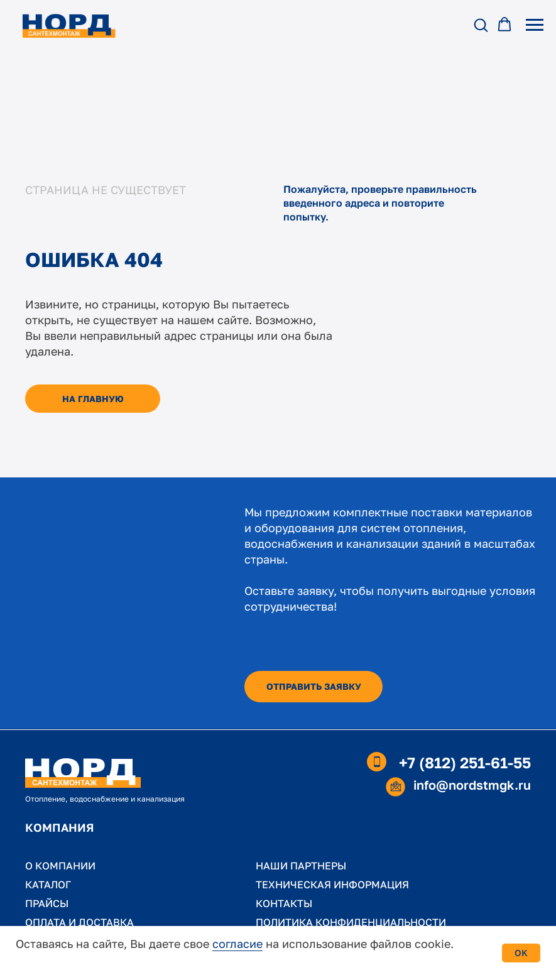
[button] (481, 24)
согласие (237, 944)
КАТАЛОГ (48, 885)
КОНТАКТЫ (284, 903)
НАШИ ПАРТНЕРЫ (301, 866)
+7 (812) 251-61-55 (465, 762)
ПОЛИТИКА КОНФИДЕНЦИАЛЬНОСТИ (351, 922)
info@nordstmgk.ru (472, 785)
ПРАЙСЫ (47, 903)
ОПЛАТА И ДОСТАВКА (79, 922)
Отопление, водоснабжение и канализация (105, 799)
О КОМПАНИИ (60, 866)
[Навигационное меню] (535, 25)
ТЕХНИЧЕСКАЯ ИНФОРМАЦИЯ (332, 885)
